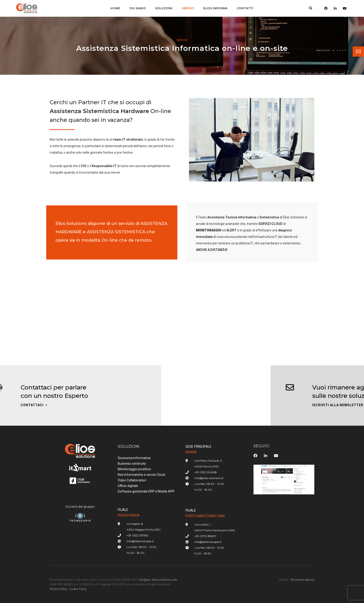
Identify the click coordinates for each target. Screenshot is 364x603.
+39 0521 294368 (206, 472)
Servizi (182, 40)
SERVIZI (188, 8)
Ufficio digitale (128, 486)
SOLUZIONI (164, 8)
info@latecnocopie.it (140, 541)
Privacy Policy (58, 589)
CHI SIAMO (138, 8)
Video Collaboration (132, 480)
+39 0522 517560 (138, 535)
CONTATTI (245, 8)
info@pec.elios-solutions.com (158, 580)
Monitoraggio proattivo (134, 469)
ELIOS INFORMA (215, 8)
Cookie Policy (78, 589)
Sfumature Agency (302, 580)
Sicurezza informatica (134, 458)
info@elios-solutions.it (209, 478)
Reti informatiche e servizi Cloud (141, 475)
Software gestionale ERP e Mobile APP (146, 491)
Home (115, 8)
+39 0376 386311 (205, 536)
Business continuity (132, 464)
